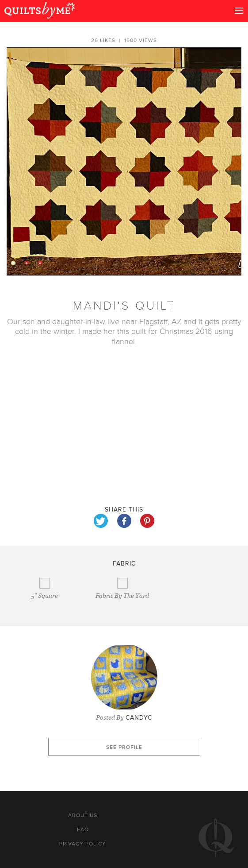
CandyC (139, 718)
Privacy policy (83, 844)
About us (83, 815)
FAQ (83, 829)
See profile (124, 747)
